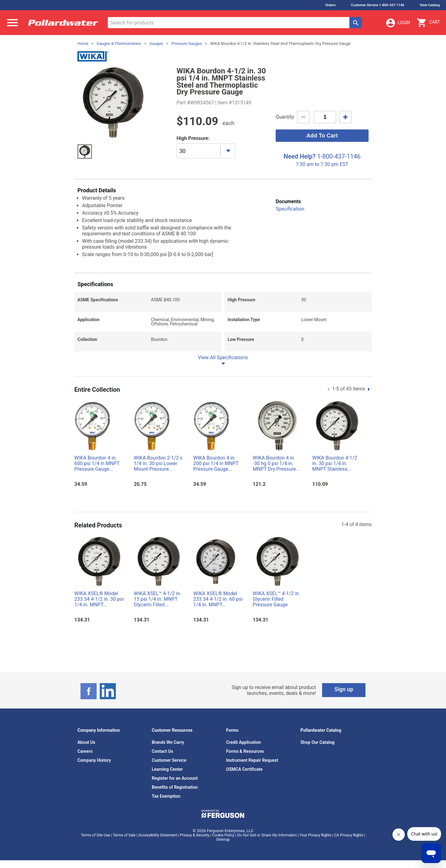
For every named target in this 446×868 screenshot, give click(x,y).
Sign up (344, 689)
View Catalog (430, 5)
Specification (290, 209)
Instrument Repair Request (252, 760)
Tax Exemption (166, 796)
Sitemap (223, 840)
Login (398, 23)
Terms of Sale (124, 835)
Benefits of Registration (175, 787)
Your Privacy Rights (315, 835)
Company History (94, 760)
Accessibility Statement (157, 835)
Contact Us (162, 751)
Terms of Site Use (95, 835)
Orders (330, 5)
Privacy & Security (195, 835)
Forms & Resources (245, 751)
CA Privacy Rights (349, 835)
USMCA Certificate (244, 769)
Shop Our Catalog (317, 742)
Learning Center (167, 769)
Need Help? (300, 156)
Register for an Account (175, 778)
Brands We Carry (168, 742)
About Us (86, 742)
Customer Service (169, 760)
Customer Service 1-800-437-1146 (378, 5)
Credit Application (243, 742)
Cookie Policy (223, 835)
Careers (85, 751)
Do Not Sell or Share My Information (267, 835)
